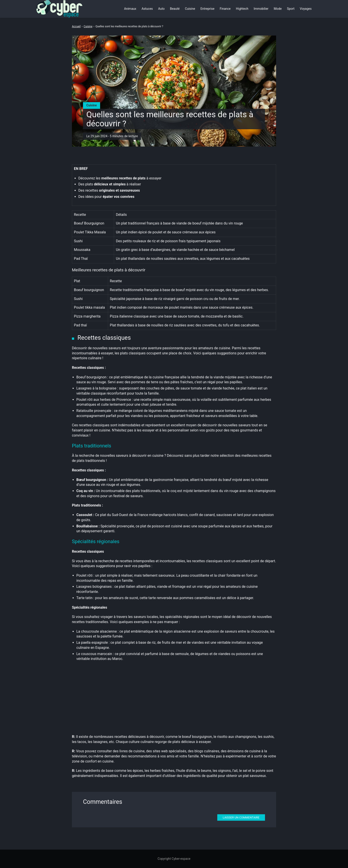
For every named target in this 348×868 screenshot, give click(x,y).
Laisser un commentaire (241, 817)
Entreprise (207, 9)
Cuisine (190, 9)
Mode (278, 9)
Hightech (242, 9)
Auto (161, 9)
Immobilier (261, 9)
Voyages (306, 9)
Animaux (130, 9)
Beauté (175, 9)
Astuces (147, 9)
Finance (225, 9)
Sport (291, 9)
